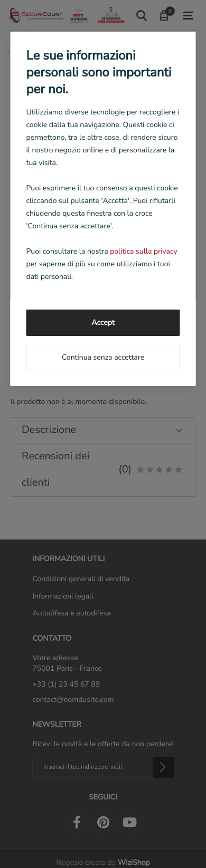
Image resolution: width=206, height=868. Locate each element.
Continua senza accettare (103, 357)
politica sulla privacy (143, 251)
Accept (103, 322)
